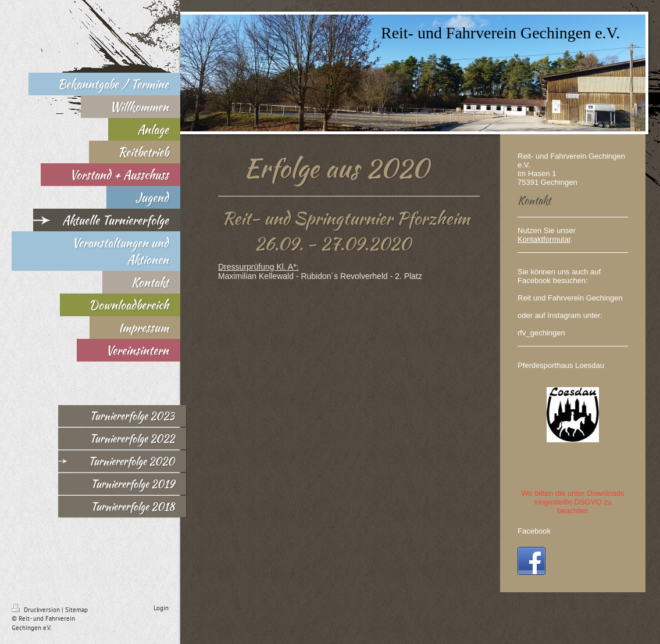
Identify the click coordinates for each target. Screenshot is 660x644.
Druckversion (37, 610)
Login (161, 608)
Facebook (534, 531)
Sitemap (76, 610)
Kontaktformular (544, 239)
